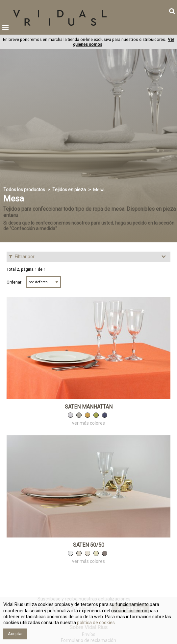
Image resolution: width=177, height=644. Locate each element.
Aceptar (15, 634)
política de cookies (95, 623)
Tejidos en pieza (69, 190)
